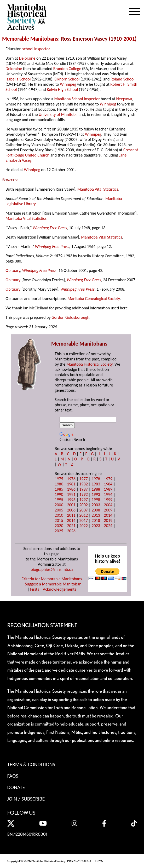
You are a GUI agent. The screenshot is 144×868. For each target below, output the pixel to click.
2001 (129, 39)
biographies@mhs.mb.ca (52, 569)
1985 (59, 489)
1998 (96, 500)
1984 (108, 484)
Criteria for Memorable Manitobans (52, 579)
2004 (108, 505)
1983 (96, 484)
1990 (59, 494)
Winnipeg (68, 84)
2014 (108, 515)
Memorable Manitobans (30, 39)
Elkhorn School (67, 79)
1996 (71, 500)
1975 (59, 479)
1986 (71, 489)
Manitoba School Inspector (77, 99)
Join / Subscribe (26, 799)
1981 (71, 484)
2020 (59, 526)
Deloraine (27, 58)
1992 (83, 494)
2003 (96, 505)
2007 (83, 510)
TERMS (98, 861)
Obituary (13, 270)
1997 (83, 500)
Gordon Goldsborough (70, 317)
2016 (71, 520)
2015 (59, 520)
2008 (96, 510)
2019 (108, 520)
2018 (96, 520)
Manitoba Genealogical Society (94, 299)
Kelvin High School (62, 89)
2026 (71, 531)
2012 (83, 515)
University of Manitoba (58, 114)
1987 (83, 489)
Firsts (34, 589)
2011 (71, 515)
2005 (59, 510)
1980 (59, 484)
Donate (16, 787)
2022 (83, 526)
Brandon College (67, 69)
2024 (108, 526)
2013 (96, 515)
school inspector (36, 49)
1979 (108, 479)
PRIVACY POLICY (79, 861)
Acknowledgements (60, 589)
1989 (108, 489)
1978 (96, 479)
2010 (59, 515)
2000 (59, 505)
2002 (83, 505)
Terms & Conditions (31, 764)
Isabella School (18, 79)
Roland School (123, 79)
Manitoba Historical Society (90, 364)
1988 (96, 489)
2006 (71, 510)
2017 (83, 520)
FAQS (13, 776)
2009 (108, 510)
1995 (59, 500)
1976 (71, 479)
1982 (83, 484)
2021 (71, 526)
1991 (71, 494)
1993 (96, 494)
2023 (96, 526)
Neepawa (124, 99)
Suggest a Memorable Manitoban (53, 584)
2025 (59, 531)
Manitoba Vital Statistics (98, 189)
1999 (108, 500)
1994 (108, 494)
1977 (83, 479)
